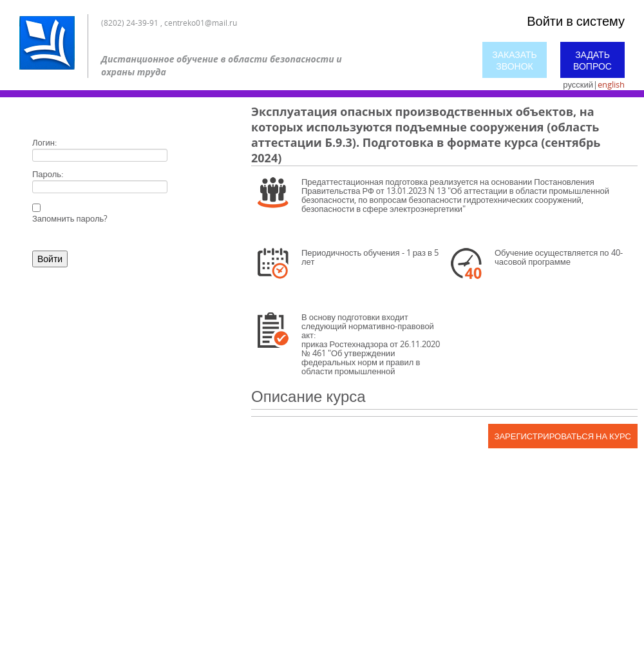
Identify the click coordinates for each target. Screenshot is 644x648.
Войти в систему (576, 21)
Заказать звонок (515, 60)
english (611, 84)
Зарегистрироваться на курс (563, 436)
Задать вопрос (592, 60)
